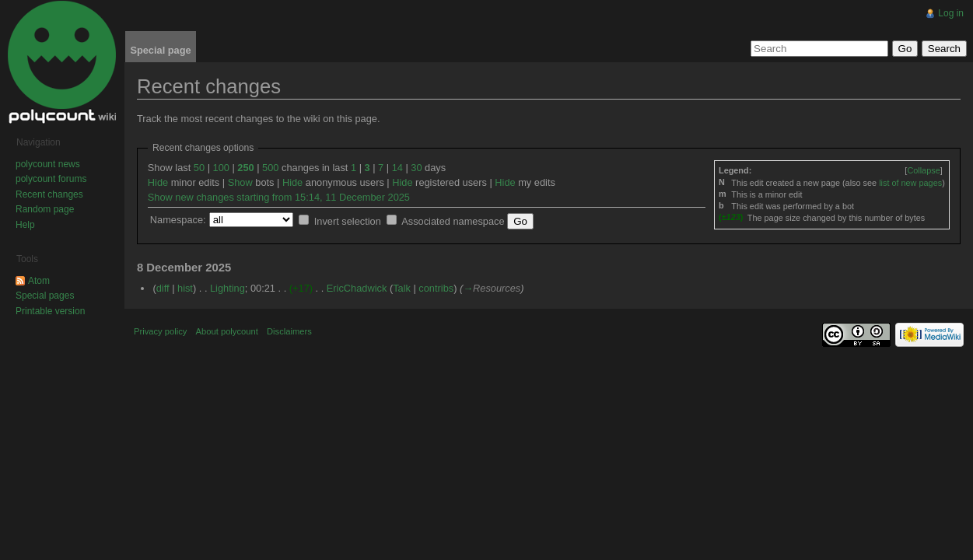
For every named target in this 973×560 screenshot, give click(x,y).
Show (240, 182)
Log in (951, 13)
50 (199, 168)
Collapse (923, 170)
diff (163, 288)
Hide (158, 182)
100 (221, 168)
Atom (39, 281)
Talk (402, 288)
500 (270, 168)
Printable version (50, 311)
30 (416, 168)
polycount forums (51, 179)
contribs (436, 288)
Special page (160, 50)
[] (923, 170)
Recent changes (49, 194)
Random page (45, 209)
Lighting (227, 288)
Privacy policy (160, 331)
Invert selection (348, 221)
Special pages (45, 296)
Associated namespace (453, 221)
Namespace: (178, 220)
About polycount (227, 331)
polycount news (48, 164)
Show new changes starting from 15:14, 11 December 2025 (279, 197)
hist (185, 288)
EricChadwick (357, 288)
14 (397, 168)
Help (25, 225)
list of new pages (910, 183)
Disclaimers (289, 331)
